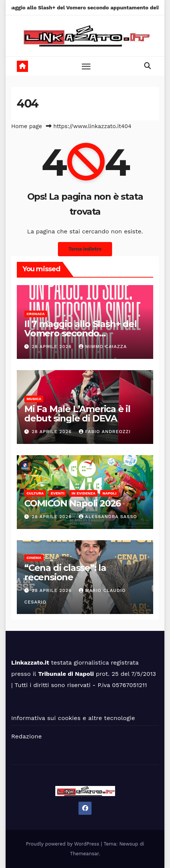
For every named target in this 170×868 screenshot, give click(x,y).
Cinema (34, 558)
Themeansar (84, 854)
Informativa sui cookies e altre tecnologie (73, 718)
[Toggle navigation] (86, 66)
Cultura (35, 493)
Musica (34, 399)
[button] (148, 66)
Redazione (27, 736)
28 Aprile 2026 (53, 347)
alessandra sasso (108, 517)
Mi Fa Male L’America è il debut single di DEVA (77, 414)
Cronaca (36, 314)
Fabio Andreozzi (105, 432)
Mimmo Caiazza (103, 347)
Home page (27, 126)
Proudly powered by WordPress (63, 844)
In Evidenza (83, 493)
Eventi (58, 493)
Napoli (109, 493)
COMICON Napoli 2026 (72, 503)
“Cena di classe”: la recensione (65, 572)
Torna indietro (85, 249)
